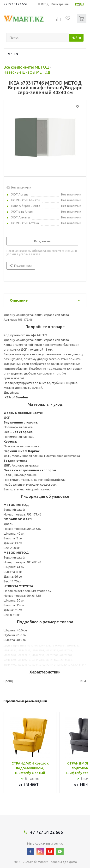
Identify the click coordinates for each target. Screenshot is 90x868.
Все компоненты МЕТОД (26, 67)
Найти (76, 38)
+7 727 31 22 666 (15, 4)
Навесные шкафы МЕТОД (27, 72)
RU (82, 4)
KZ (77, 4)
